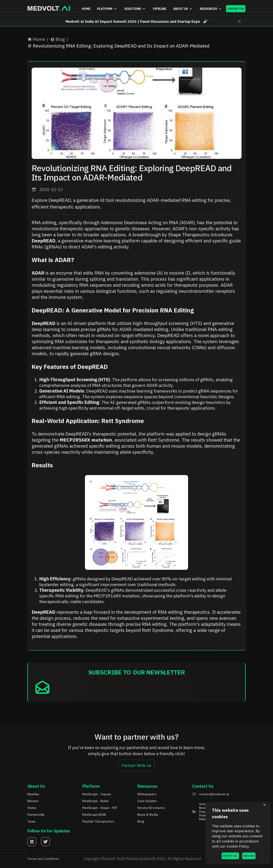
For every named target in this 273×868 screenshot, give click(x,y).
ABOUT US (183, 9)
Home (36, 39)
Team (31, 821)
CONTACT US (236, 9)
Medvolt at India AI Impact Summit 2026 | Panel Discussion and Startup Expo (137, 21)
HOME (86, 9)
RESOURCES (211, 9)
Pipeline (33, 794)
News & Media (148, 815)
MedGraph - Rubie (95, 801)
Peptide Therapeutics (98, 821)
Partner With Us (136, 765)
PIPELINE (160, 9)
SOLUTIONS (135, 9)
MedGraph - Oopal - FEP (100, 808)
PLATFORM (107, 9)
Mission (33, 801)
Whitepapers (147, 794)
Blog (58, 39)
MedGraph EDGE (94, 815)
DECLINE (249, 856)
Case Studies (147, 801)
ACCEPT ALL (230, 856)
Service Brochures (151, 808)
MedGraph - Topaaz (97, 794)
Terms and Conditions (43, 859)
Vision (32, 808)
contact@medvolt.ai (214, 794)
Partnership (36, 815)
